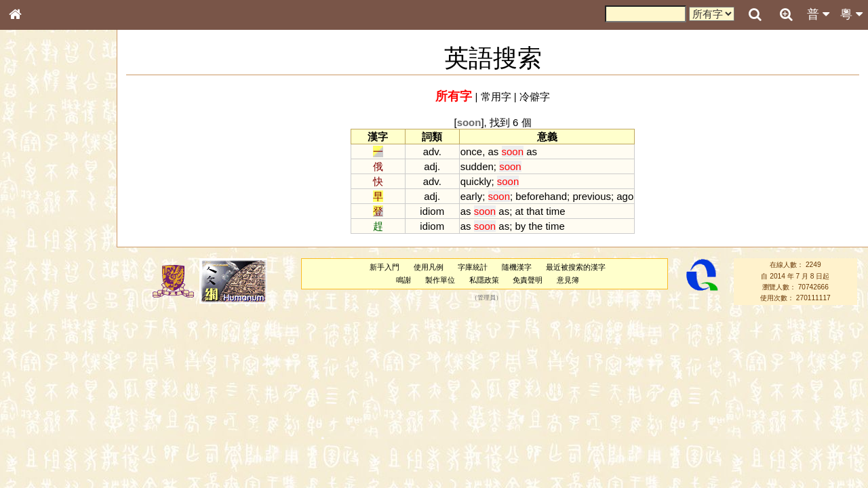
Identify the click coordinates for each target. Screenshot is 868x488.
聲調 (64, 357)
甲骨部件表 (37, 205)
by (520, 226)
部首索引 (33, 181)
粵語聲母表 (37, 278)
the (535, 226)
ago (625, 196)
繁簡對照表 (37, 453)
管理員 (487, 298)
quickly (476, 181)
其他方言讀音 (41, 381)
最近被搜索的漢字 (576, 267)
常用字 (496, 97)
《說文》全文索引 (50, 417)
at (519, 211)
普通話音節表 (41, 369)
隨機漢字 (517, 267)
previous (592, 196)
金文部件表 (37, 218)
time (555, 211)
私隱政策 (484, 280)
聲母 (27, 357)
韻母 (46, 357)
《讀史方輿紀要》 (50, 429)
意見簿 (568, 280)
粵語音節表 (37, 266)
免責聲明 (528, 280)
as (494, 151)
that (535, 211)
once (471, 151)
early (471, 196)
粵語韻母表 (37, 291)
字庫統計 (473, 267)
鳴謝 (403, 280)
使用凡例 (429, 267)
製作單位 (440, 280)
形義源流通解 (41, 230)
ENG (60, 149)
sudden (477, 166)
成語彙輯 (33, 441)
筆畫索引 (33, 193)
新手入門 (384, 267)
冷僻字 (535, 97)
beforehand (541, 196)
